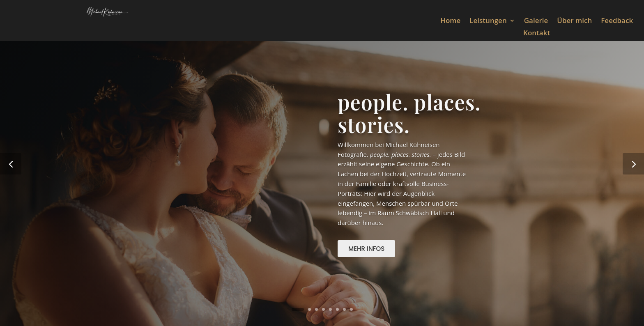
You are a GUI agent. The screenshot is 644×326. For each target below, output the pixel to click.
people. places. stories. (409, 113)
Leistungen (488, 21)
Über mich (574, 21)
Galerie (536, 21)
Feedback (617, 21)
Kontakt (537, 34)
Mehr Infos (366, 249)
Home (450, 21)
